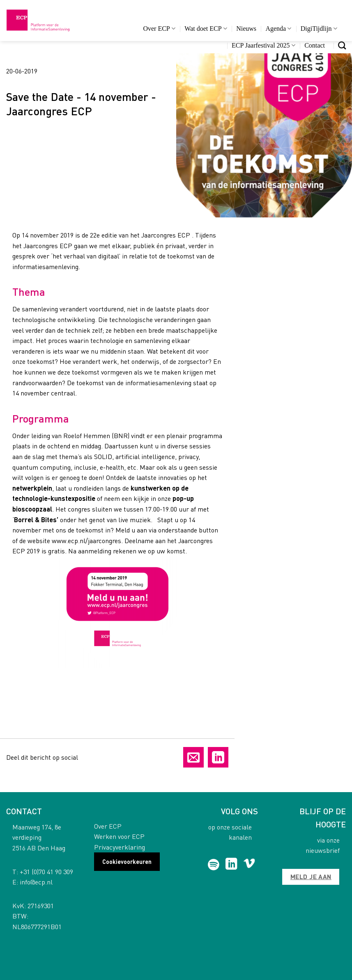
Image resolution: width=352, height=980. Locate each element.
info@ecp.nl (36, 882)
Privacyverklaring (120, 847)
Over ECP (159, 29)
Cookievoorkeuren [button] (127, 861)
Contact (315, 45)
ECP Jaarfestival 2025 (263, 45)
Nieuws (246, 29)
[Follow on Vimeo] (249, 865)
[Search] (342, 45)
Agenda (278, 29)
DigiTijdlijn (319, 29)
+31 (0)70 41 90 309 (46, 871)
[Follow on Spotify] (214, 865)
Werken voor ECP (119, 836)
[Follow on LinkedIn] (231, 865)
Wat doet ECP (206, 29)
